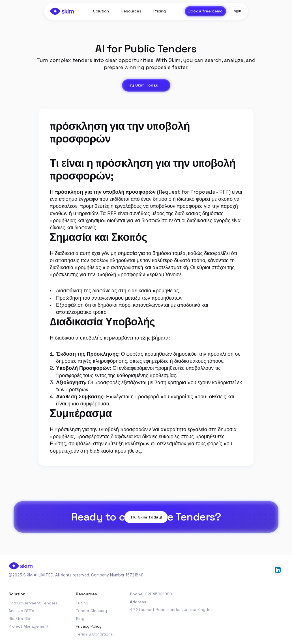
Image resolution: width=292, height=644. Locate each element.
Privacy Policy (89, 626)
